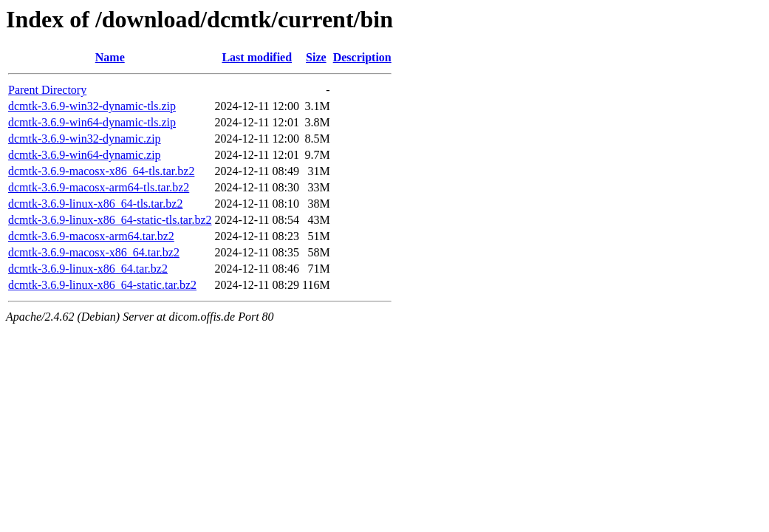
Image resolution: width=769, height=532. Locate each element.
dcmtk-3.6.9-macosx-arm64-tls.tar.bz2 (99, 187)
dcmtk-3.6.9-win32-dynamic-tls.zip (92, 106)
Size (316, 57)
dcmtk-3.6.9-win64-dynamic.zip (85, 155)
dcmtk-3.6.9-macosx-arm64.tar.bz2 (91, 236)
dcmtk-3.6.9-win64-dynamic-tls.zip (92, 122)
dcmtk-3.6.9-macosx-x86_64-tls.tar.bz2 (101, 171)
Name (110, 57)
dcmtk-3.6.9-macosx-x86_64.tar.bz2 (94, 252)
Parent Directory (47, 90)
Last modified (257, 57)
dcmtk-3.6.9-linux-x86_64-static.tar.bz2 (102, 285)
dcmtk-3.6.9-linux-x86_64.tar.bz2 (88, 269)
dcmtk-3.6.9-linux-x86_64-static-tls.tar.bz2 (110, 220)
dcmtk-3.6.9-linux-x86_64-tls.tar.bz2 (95, 204)
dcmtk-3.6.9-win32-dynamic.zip (85, 139)
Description (362, 57)
